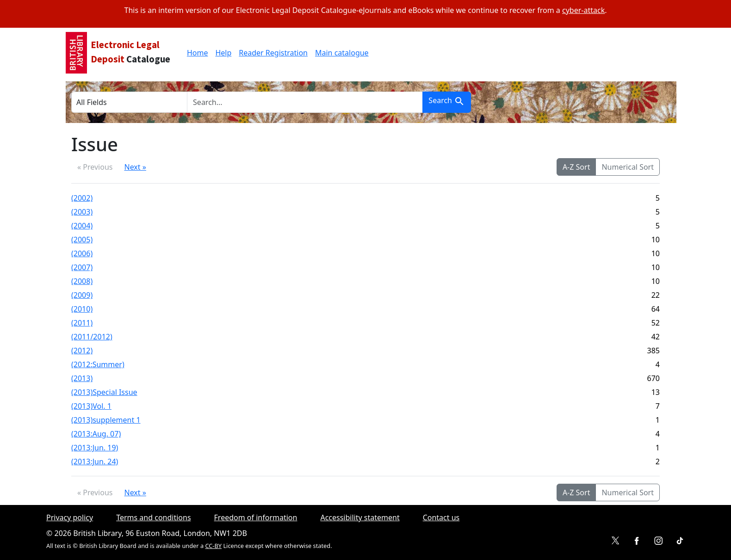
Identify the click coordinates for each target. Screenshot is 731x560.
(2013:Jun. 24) (95, 462)
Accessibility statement (360, 517)
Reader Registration (273, 53)
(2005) (82, 240)
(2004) (82, 226)
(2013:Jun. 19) (95, 448)
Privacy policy (70, 517)
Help (223, 53)
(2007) (82, 267)
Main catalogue (342, 53)
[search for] (305, 102)
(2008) (82, 281)
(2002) (82, 198)
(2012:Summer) (98, 364)
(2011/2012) (92, 337)
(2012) (82, 351)
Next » (135, 167)
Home (198, 53)
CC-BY (213, 546)
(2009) (82, 295)
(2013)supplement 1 (106, 420)
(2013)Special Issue (104, 392)
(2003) (82, 212)
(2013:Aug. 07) (96, 434)
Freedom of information (256, 517)
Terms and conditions (153, 517)
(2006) (82, 253)
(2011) (82, 323)
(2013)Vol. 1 (91, 406)
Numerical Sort (628, 167)
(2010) (82, 309)
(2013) (82, 378)
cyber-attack (583, 10)
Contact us (441, 517)
